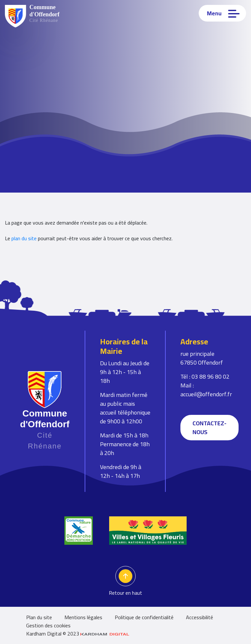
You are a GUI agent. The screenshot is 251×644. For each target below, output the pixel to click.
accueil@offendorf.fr (206, 394)
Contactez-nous (209, 428)
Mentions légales (83, 617)
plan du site (24, 238)
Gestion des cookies (48, 625)
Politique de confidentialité (144, 617)
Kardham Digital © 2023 (78, 634)
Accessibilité (200, 617)
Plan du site (39, 617)
